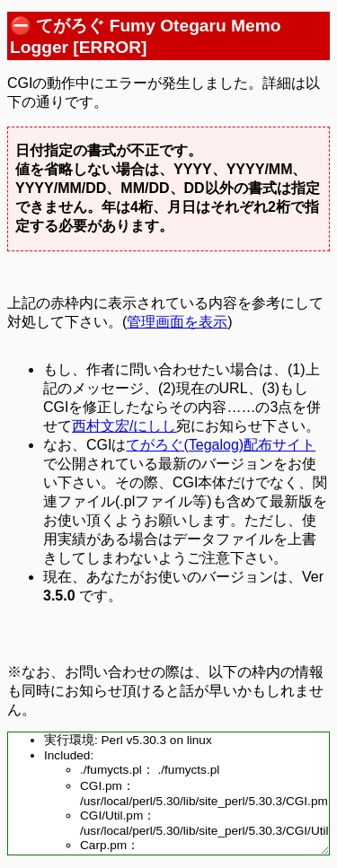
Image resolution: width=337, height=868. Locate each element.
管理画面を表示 (177, 322)
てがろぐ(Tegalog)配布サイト (221, 445)
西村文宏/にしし (124, 426)
